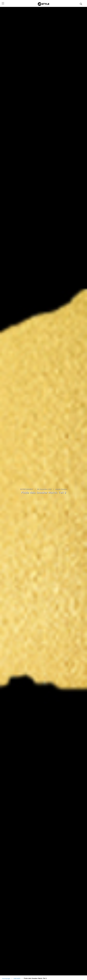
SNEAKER (17, 979)
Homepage (6, 979)
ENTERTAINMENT (27, 489)
